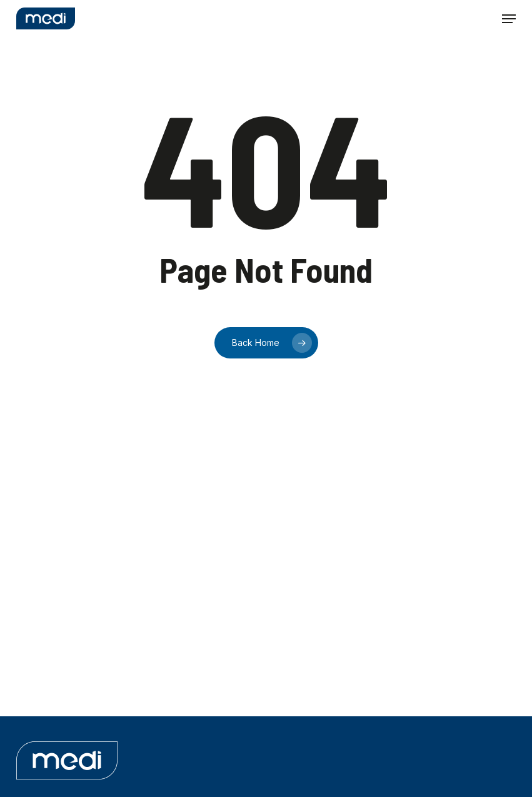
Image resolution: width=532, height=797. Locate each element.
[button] (509, 19)
